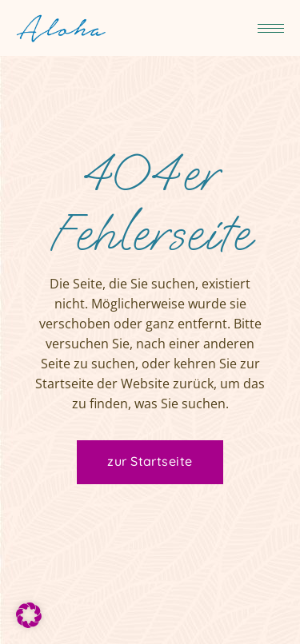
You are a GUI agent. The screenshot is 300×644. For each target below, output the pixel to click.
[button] (29, 615)
